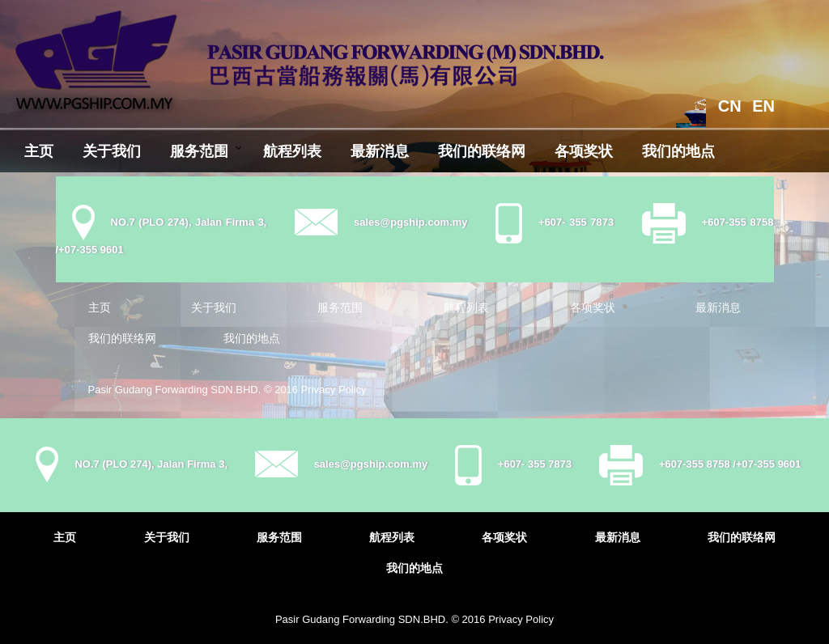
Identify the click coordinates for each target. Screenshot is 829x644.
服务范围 (199, 151)
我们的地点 (678, 151)
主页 (39, 151)
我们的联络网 (482, 151)
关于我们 (112, 151)
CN (730, 106)
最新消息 (380, 151)
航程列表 (292, 151)
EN (763, 106)
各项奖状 (584, 151)
